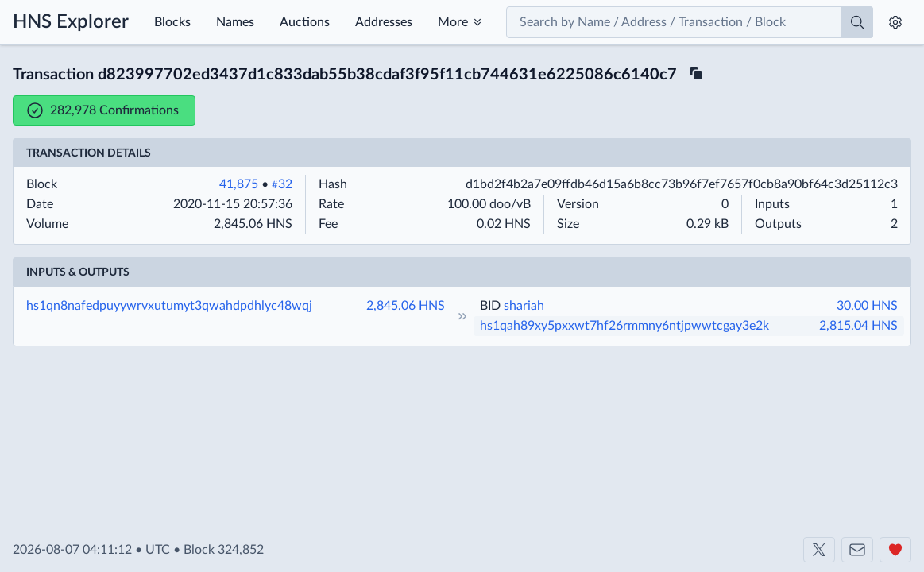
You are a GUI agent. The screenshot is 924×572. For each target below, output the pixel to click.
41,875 (239, 184)
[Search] (857, 22)
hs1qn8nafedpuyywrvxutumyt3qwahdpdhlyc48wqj (169, 306)
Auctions (305, 22)
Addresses (384, 22)
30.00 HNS (867, 306)
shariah (524, 306)
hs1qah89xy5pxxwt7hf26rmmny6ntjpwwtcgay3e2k (624, 326)
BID (490, 306)
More (453, 22)
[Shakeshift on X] (819, 550)
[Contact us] (857, 550)
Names (235, 22)
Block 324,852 (224, 550)
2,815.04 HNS (858, 326)
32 (282, 184)
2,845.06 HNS (406, 306)
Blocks (172, 22)
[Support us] (895, 550)
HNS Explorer (71, 22)
